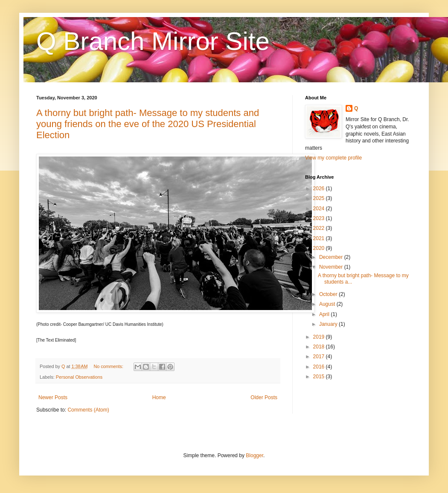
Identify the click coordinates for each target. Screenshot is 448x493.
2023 (320, 218)
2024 (320, 209)
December (332, 257)
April (325, 314)
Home (159, 397)
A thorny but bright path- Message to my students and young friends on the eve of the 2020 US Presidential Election (148, 124)
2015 (320, 377)
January (329, 324)
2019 (320, 337)
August (328, 304)
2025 (320, 198)
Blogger (255, 455)
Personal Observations (79, 377)
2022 (320, 228)
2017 (320, 357)
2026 (320, 188)
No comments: (109, 366)
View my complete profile (333, 158)
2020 (320, 248)
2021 (320, 238)
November (332, 267)
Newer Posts (53, 397)
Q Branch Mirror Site (153, 41)
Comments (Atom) (88, 410)
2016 (320, 367)
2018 (320, 347)
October (329, 294)
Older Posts (264, 397)
